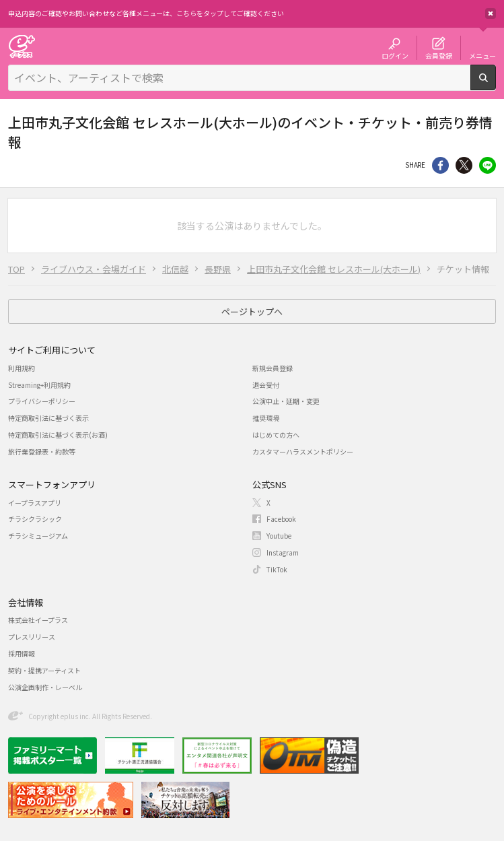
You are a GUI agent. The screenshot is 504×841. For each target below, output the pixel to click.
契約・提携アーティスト (44, 670)
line (488, 165)
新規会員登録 (273, 368)
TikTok (277, 569)
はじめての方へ (276, 435)
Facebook (281, 519)
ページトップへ (252, 311)
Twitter (464, 165)
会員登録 (439, 55)
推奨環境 (266, 418)
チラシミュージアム (38, 536)
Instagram (283, 552)
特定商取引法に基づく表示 (48, 418)
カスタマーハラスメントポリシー (303, 451)
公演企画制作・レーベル (45, 687)
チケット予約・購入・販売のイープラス (22, 46)
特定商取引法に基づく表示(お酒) (58, 435)
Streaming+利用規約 (39, 385)
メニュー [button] (482, 55)
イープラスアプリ (35, 503)
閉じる (491, 13)
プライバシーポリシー (42, 401)
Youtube (279, 536)
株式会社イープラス (38, 620)
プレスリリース (32, 637)
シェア (440, 165)
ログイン (395, 55)
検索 (496, 85)
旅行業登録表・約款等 (42, 451)
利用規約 (22, 368)
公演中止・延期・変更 (286, 401)
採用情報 (22, 653)
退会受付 (266, 385)
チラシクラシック (35, 519)
